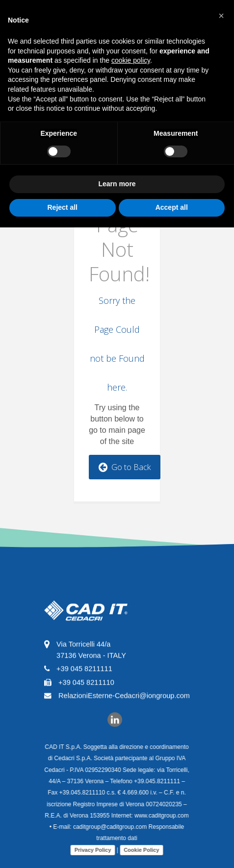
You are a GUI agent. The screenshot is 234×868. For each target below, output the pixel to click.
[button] (221, 16)
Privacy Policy (90, 850)
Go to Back (125, 467)
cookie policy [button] (131, 60)
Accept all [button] (172, 207)
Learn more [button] (117, 184)
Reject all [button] (63, 207)
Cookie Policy (138, 850)
